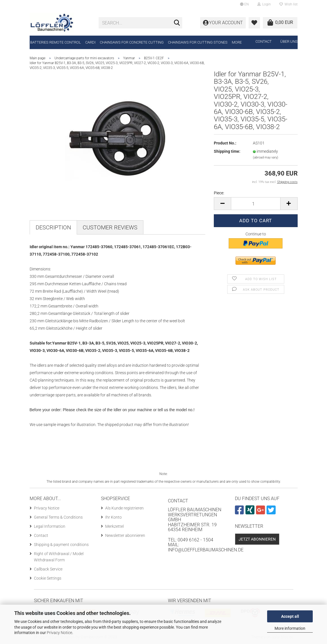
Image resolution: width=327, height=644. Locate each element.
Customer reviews (110, 227)
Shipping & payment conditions (61, 545)
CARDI (90, 42)
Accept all (290, 616)
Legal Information (50, 526)
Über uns (289, 41)
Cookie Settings (48, 578)
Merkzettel (114, 526)
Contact (264, 41)
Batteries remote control (56, 42)
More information (290, 628)
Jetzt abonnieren (257, 539)
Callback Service (48, 569)
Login (264, 4)
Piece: (219, 193)
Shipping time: (227, 151)
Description (53, 227)
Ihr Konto (113, 517)
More (237, 42)
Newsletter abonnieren (125, 535)
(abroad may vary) (266, 157)
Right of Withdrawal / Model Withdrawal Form (59, 557)
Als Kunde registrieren (124, 508)
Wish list (289, 4)
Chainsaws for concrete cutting (132, 42)
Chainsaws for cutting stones (198, 42)
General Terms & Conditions (58, 517)
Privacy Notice (59, 633)
